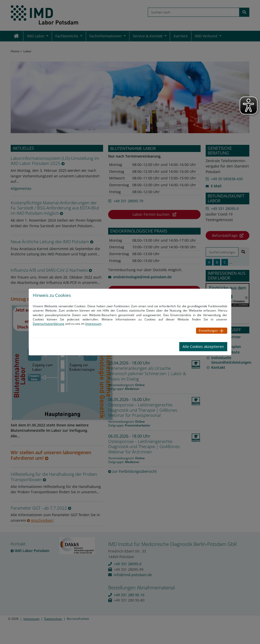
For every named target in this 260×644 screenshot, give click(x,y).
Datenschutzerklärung (48, 324)
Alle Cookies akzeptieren (203, 347)
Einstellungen (208, 331)
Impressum (93, 324)
